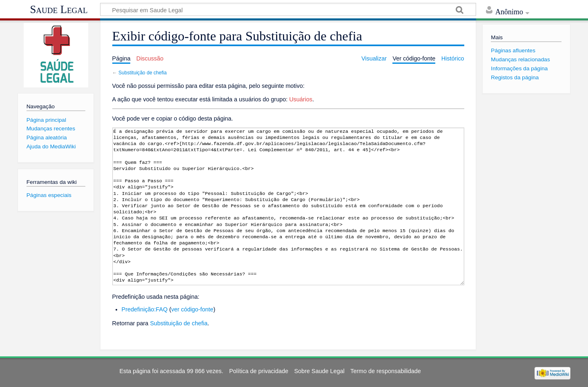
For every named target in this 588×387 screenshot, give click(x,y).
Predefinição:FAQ (145, 309)
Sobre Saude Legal (319, 371)
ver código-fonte (192, 309)
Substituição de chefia (143, 73)
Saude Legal (59, 9)
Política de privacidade (259, 371)
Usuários (301, 99)
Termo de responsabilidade (386, 371)
